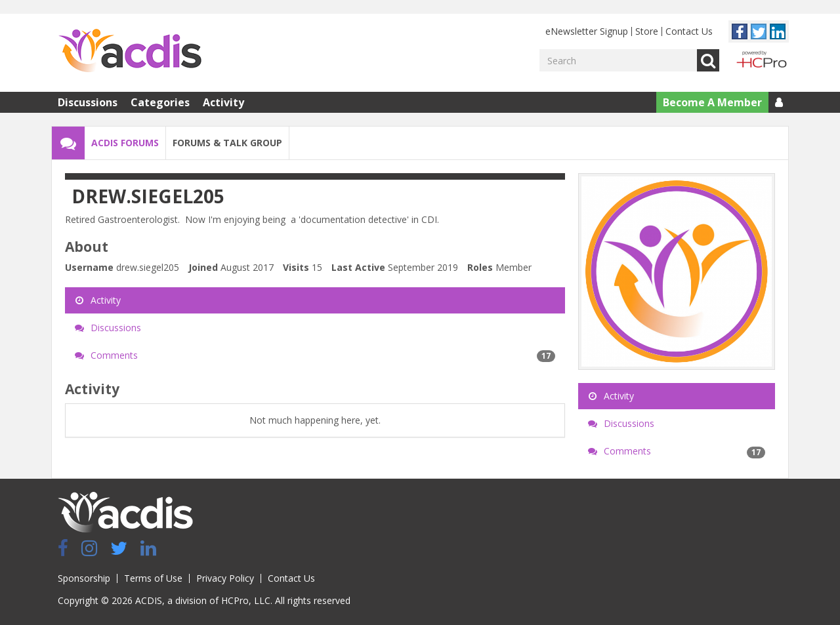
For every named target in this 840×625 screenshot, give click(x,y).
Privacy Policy (225, 578)
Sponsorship (84, 578)
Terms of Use (153, 578)
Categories (160, 102)
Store (647, 31)
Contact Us (689, 31)
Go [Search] (708, 60)
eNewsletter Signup (587, 31)
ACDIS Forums (125, 143)
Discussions (88, 102)
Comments (315, 355)
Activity (223, 102)
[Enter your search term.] (618, 60)
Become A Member (712, 102)
